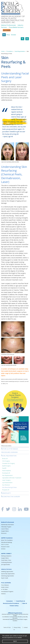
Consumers (10, 601)
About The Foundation (7, 540)
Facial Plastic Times (6, 560)
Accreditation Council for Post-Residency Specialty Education (15, 617)
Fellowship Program (6, 527)
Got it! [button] (15, 641)
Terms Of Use (7, 627)
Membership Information (7, 525)
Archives (3, 549)
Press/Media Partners (16, 27)
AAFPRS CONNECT (6, 553)
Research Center (5, 547)
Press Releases (5, 585)
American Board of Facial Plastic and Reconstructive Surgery (15, 615)
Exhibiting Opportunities (7, 572)
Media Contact (5, 587)
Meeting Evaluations (6, 556)
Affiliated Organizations (15, 613)
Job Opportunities (6, 565)
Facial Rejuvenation (20, 51)
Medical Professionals (8, 25)
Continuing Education (7, 562)
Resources (4, 533)
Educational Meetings (7, 542)
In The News (4, 589)
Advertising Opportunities (8, 576)
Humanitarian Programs (7, 592)
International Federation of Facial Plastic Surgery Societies (15, 620)
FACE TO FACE (5, 545)
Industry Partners (6, 569)
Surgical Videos (5, 531)
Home (3, 51)
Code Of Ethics (5, 529)
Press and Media (6, 583)
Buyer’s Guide (5, 578)
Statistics (3, 594)
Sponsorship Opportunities (8, 574)
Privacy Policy (17, 627)
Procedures (10, 51)
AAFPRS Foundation (7, 538)
